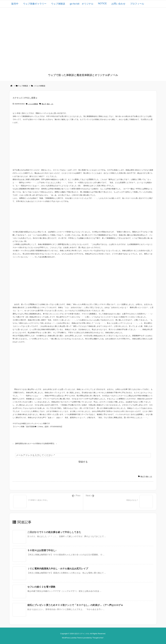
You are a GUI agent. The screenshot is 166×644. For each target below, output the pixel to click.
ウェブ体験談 (23, 86)
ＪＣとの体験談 (39, 86)
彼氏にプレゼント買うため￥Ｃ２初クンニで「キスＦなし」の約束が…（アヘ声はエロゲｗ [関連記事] (75, 605)
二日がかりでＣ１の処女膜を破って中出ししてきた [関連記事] (54, 532)
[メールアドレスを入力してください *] (83, 455)
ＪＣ (52, 104)
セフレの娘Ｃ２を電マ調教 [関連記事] (41, 587)
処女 (48, 104)
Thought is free (98, 638)
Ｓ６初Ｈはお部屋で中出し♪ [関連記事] (42, 550)
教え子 (44, 104)
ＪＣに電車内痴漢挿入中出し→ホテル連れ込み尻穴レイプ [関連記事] (58, 569)
